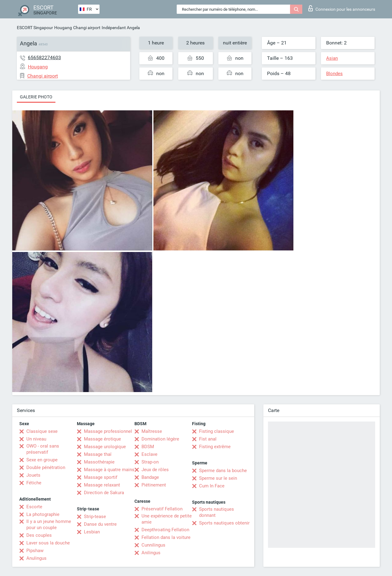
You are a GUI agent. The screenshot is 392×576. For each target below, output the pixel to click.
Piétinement (154, 485)
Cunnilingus (153, 545)
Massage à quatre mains (109, 470)
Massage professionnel (108, 431)
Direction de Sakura (104, 493)
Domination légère (160, 439)
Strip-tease (95, 517)
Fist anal (208, 439)
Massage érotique (102, 439)
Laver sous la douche (48, 543)
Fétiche (34, 483)
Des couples (39, 535)
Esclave (149, 454)
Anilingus (151, 553)
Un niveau (36, 439)
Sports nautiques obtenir (224, 523)
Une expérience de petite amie (167, 519)
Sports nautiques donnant (217, 512)
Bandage (150, 477)
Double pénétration (46, 467)
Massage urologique (105, 447)
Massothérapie (99, 462)
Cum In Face (212, 486)
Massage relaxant (102, 485)
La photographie (43, 514)
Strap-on (150, 462)
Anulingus (36, 558)
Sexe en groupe (42, 460)
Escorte (34, 507)
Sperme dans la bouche (223, 471)
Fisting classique (217, 431)
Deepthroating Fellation (165, 530)
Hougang (63, 28)
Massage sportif (101, 477)
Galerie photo (36, 97)
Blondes (334, 74)
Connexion (342, 8)
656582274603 (44, 57)
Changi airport (87, 28)
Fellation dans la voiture (166, 537)
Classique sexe (42, 431)
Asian (332, 58)
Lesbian (92, 532)
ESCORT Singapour (35, 28)
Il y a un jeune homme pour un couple (49, 525)
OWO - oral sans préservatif (43, 449)
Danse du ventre (100, 524)
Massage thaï (98, 454)
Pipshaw (35, 551)
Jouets (33, 475)
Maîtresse (152, 431)
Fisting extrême (215, 447)
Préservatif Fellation (162, 509)
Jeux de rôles (155, 470)
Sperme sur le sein (218, 478)
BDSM (148, 447)
